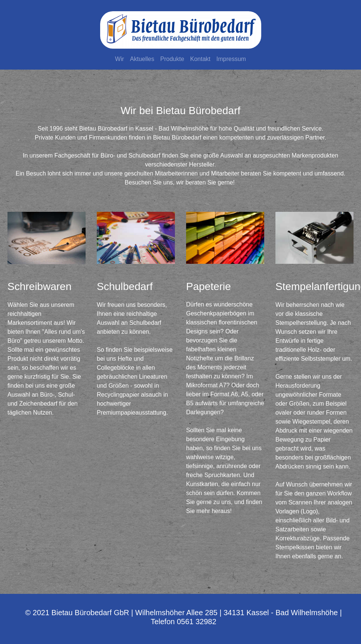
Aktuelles (142, 59)
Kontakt (200, 59)
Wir (120, 59)
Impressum (231, 59)
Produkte (172, 59)
